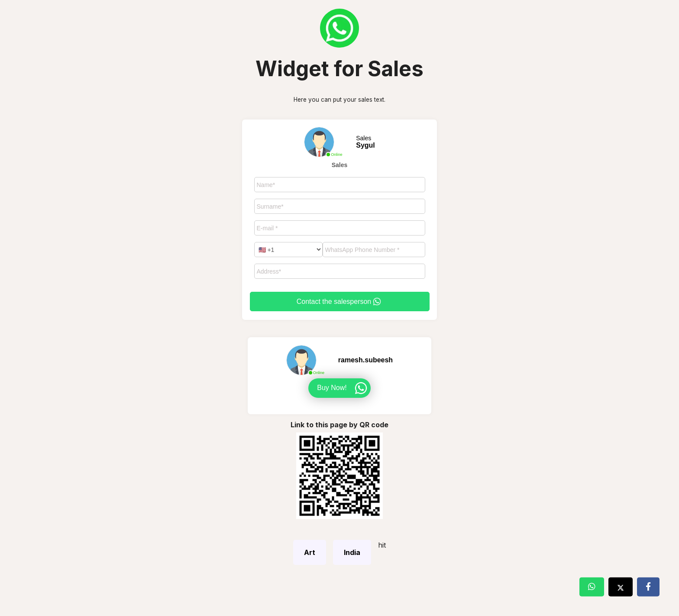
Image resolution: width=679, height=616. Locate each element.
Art (310, 552)
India (352, 552)
